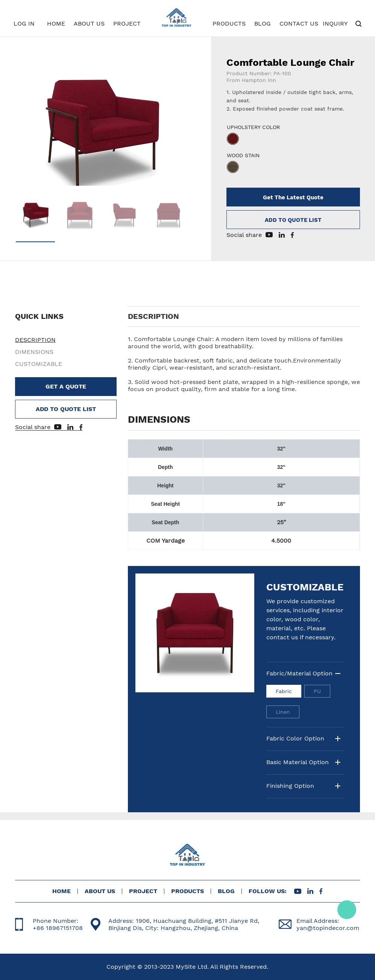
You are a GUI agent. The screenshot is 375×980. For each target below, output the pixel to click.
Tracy (347, 910)
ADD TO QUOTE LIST (293, 220)
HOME (56, 24)
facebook (292, 235)
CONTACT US (299, 24)
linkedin (282, 235)
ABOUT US (89, 24)
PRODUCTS (229, 24)
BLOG (263, 24)
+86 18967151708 (58, 928)
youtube (269, 235)
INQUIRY (335, 24)
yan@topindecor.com (328, 928)
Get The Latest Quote (293, 197)
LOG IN (24, 24)
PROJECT (127, 24)
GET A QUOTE (66, 386)
